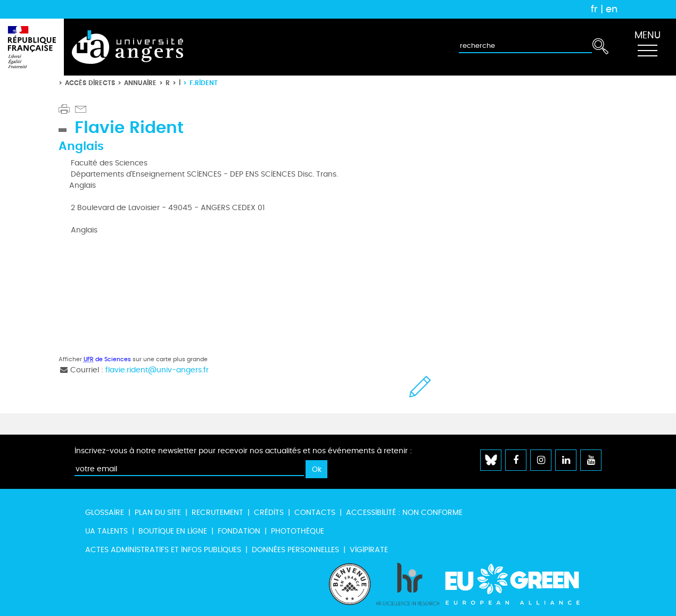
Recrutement (217, 513)
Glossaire (105, 513)
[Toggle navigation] (647, 47)
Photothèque (298, 531)
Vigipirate (369, 550)
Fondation (239, 531)
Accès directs (90, 83)
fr (594, 9)
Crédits (269, 513)
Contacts (315, 513)
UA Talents (106, 531)
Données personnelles (295, 550)
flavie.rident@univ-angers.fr (157, 370)
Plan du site (158, 513)
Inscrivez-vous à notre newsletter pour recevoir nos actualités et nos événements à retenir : (243, 451)
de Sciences (107, 359)
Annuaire (140, 83)
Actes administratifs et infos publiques (163, 550)
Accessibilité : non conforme (404, 513)
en (612, 9)
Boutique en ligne (173, 531)
